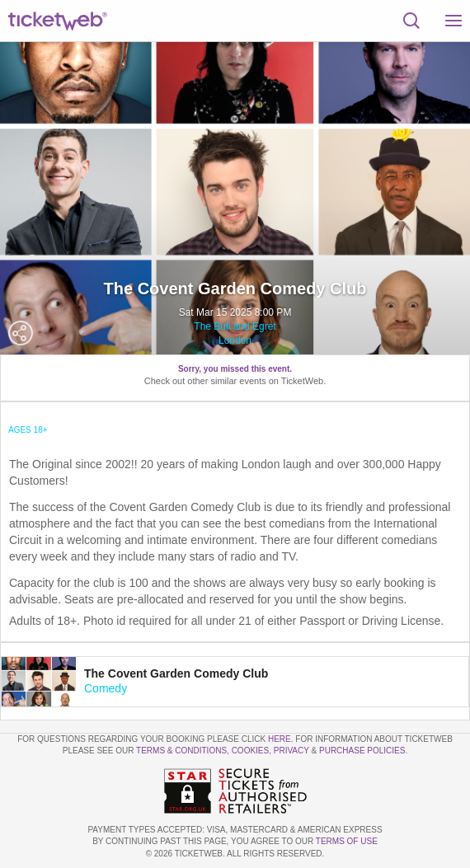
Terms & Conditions (181, 751)
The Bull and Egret (235, 326)
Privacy (291, 751)
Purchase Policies (362, 751)
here (280, 739)
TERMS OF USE (347, 841)
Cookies (251, 751)
